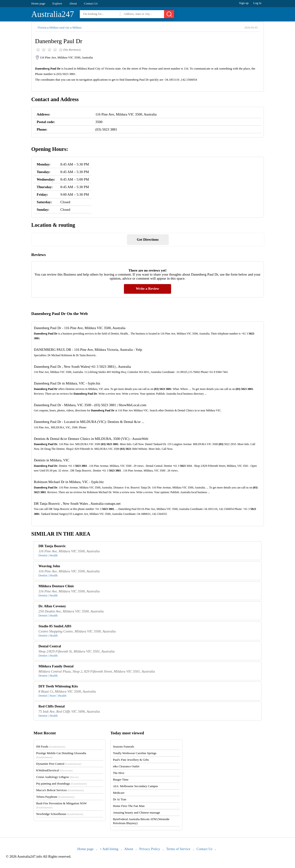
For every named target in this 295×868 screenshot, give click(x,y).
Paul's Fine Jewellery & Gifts (131, 760)
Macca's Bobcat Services (60, 790)
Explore (57, 3)
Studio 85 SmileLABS (55, 626)
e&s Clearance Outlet (126, 766)
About (73, 3)
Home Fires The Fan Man (129, 806)
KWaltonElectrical (54, 770)
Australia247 (53, 14)
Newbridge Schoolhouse (60, 814)
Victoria (42, 28)
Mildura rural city (59, 28)
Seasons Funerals (123, 746)
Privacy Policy (150, 849)
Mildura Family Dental (56, 666)
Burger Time (121, 779)
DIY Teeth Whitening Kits (58, 686)
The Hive (119, 773)
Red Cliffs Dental (52, 706)
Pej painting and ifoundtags (61, 783)
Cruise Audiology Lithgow (57, 777)
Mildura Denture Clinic (56, 586)
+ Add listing (109, 849)
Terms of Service (178, 849)
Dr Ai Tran (119, 799)
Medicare (119, 793)
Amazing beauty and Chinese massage (136, 812)
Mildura (77, 28)
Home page (38, 3)
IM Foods (51, 746)
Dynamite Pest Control (59, 764)
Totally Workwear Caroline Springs (135, 753)
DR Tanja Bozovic (52, 546)
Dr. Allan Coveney (52, 606)
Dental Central (50, 646)
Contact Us (91, 3)
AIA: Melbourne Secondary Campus (135, 786)
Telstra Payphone (55, 797)
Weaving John (49, 566)
